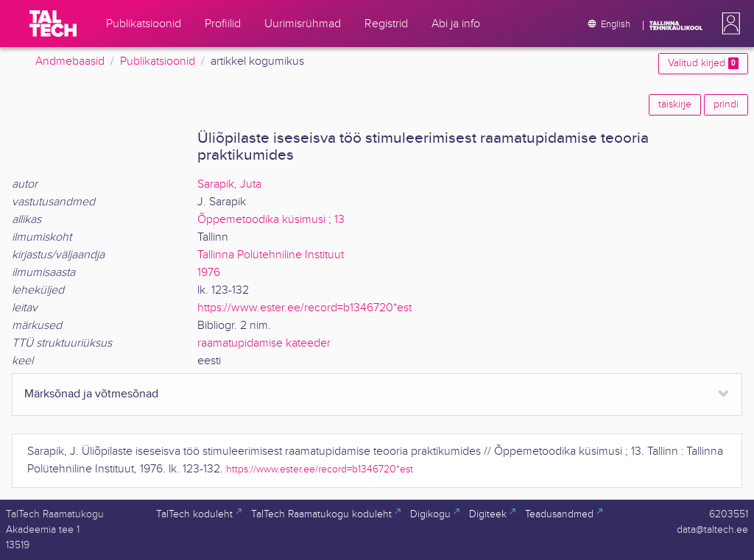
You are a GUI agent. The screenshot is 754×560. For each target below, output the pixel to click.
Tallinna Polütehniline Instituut (271, 255)
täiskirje (675, 104)
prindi (726, 104)
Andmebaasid (70, 61)
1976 (209, 273)
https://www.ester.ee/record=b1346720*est (304, 308)
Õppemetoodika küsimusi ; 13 (271, 220)
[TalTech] (53, 24)
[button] (728, 24)
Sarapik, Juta (229, 184)
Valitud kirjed (703, 63)
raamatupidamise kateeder (264, 343)
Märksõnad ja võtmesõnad (91, 394)
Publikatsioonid (158, 61)
